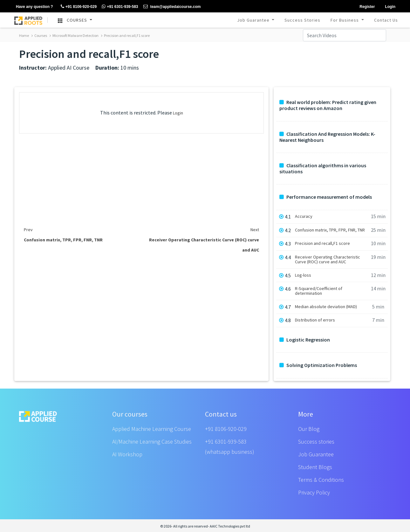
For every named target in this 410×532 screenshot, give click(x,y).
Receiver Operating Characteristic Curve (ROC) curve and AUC (328, 259)
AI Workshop (127, 454)
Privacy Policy (314, 492)
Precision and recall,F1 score (125, 35)
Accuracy (304, 216)
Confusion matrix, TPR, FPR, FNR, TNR (330, 230)
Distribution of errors (315, 320)
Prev (28, 230)
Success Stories (302, 20)
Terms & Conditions (321, 480)
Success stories (316, 442)
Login (178, 113)
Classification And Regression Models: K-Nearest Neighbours (327, 137)
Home (24, 35)
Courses (39, 35)
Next (255, 230)
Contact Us (386, 20)
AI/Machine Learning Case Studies (152, 442)
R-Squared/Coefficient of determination (319, 291)
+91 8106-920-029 (226, 429)
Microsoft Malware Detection (74, 35)
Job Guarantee (254, 20)
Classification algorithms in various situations (323, 169)
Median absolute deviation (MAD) (326, 307)
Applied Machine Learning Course (152, 429)
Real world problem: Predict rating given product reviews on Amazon (328, 105)
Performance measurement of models (326, 197)
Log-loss (303, 275)
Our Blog (309, 429)
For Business (345, 20)
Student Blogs (315, 467)
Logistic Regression (305, 340)
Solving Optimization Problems (318, 365)
